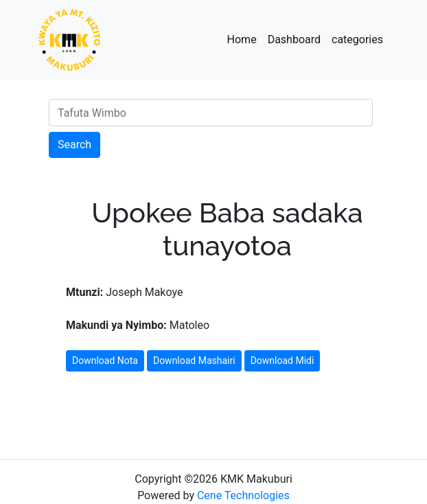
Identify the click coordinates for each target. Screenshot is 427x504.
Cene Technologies (243, 495)
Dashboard (294, 39)
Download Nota (105, 360)
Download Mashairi (194, 360)
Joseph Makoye (124, 292)
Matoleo (138, 325)
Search (74, 145)
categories (357, 39)
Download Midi (282, 360)
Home (242, 39)
